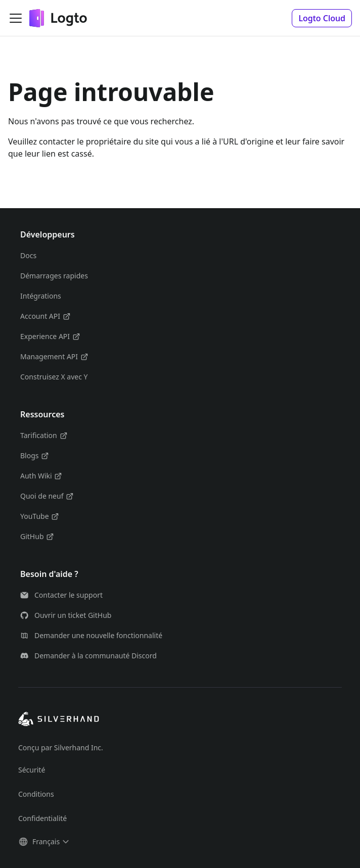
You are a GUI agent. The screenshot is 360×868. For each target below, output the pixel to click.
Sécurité (32, 770)
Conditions (36, 794)
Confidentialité (42, 818)
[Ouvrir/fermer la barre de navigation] (16, 18)
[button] (322, 18)
